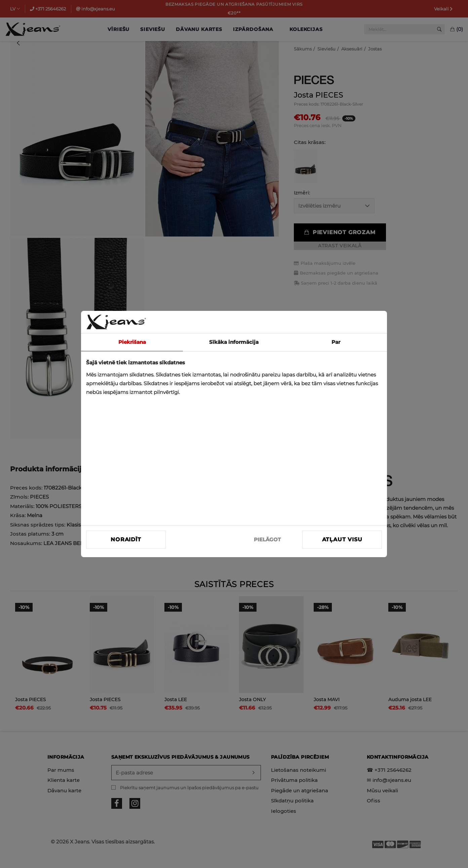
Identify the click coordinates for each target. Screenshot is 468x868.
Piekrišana (132, 342)
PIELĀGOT (267, 539)
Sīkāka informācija (234, 342)
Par (336, 342)
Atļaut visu (342, 539)
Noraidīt (126, 539)
